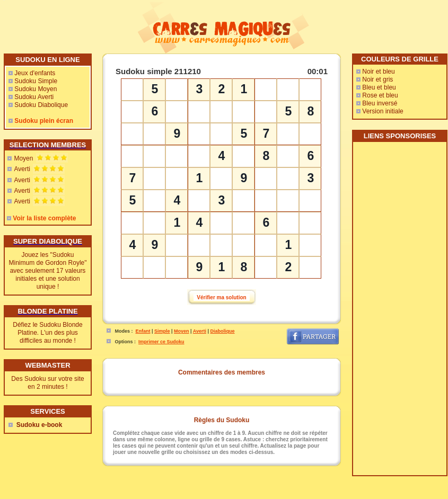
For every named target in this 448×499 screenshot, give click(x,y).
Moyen (23, 158)
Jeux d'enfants (35, 73)
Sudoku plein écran (44, 121)
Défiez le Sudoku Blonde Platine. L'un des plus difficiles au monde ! (47, 333)
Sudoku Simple (36, 81)
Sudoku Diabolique (41, 105)
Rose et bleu (380, 95)
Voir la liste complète (44, 218)
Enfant (143, 331)
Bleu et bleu (379, 87)
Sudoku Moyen (36, 89)
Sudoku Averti (34, 97)
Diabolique (223, 331)
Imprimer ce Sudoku (161, 342)
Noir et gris (377, 79)
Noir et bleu (378, 72)
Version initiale (383, 111)
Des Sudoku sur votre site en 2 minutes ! (47, 383)
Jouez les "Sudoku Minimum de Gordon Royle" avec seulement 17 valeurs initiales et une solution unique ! (48, 271)
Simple (162, 331)
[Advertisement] (399, 313)
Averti (22, 169)
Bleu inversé (380, 103)
